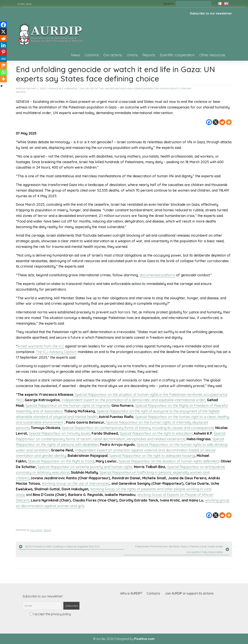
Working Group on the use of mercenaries (75, 483)
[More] (229, 122)
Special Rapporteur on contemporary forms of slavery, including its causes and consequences (138, 428)
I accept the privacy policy (50, 614)
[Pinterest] (3, 52)
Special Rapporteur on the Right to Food (61, 461)
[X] (216, 122)
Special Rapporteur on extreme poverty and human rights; (85, 467)
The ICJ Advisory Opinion (56, 352)
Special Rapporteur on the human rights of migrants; (68, 406)
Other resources (212, 55)
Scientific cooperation (177, 55)
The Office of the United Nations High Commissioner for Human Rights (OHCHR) (135, 88)
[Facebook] (209, 122)
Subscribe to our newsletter (211, 13)
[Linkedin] (3, 45)
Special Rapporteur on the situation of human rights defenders (169, 461)
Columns (92, 55)
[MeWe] (3, 59)
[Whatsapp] (3, 72)
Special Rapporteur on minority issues (59, 433)
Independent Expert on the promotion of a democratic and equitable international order (134, 400)
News (76, 55)
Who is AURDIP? (131, 593)
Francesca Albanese (63, 88)
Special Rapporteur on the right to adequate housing (152, 456)
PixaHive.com (144, 639)
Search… (169, 4)
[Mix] (3, 65)
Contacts (153, 593)
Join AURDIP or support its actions (189, 593)
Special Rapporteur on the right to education (156, 433)
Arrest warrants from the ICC (41, 346)
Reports (149, 55)
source (21, 92)
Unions (132, 55)
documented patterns (157, 275)
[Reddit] (222, 122)
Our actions (113, 55)
